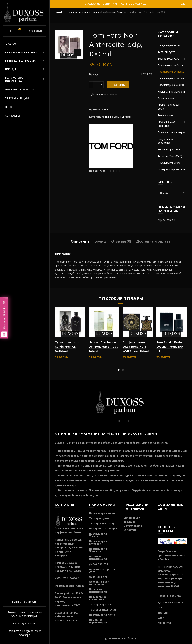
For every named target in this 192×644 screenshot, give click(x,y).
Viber (38, 631)
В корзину (118, 85)
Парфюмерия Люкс (169, 163)
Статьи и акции (17, 98)
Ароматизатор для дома (102, 570)
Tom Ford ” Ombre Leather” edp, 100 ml (170, 347)
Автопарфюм (166, 115)
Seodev (164, 559)
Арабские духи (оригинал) (99, 583)
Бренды (11, 69)
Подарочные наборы (170, 65)
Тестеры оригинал (169, 149)
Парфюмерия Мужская (171, 78)
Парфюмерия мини (169, 45)
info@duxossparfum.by (70, 586)
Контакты (12, 116)
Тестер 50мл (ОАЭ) (169, 59)
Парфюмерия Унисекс (114, 12)
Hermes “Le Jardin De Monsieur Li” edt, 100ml (104, 347)
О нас (9, 107)
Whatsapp (24, 635)
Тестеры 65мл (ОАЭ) (170, 156)
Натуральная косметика (15, 79)
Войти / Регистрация (25, 602)
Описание (80, 241)
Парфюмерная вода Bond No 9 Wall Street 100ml (136, 347)
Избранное (19, 29)
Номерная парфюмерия (172, 169)
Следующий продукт (182, 19)
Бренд (100, 241)
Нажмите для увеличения (78, 53)
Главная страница (78, 12)
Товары (95, 12)
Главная (11, 44)
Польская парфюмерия (172, 132)
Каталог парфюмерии (21, 52)
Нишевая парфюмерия (22, 61)
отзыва (72, 620)
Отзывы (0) (121, 241)
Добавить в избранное (106, 94)
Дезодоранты (166, 98)
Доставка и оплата (19, 89)
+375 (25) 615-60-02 (25, 623)
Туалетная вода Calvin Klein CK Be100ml (67, 347)
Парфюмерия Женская (171, 85)
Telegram (27, 631)
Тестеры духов (167, 52)
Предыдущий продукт (174, 19)
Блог (184, 4)
